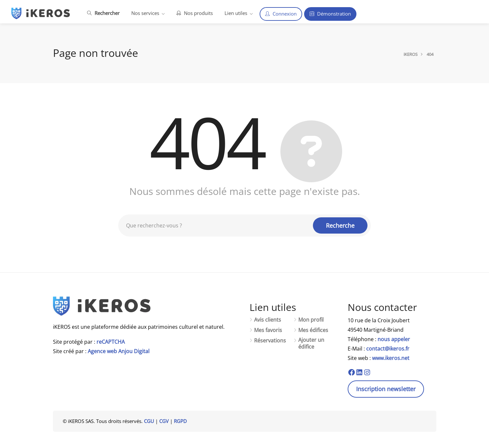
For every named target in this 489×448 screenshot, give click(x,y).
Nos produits (195, 13)
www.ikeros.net (391, 358)
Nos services (145, 13)
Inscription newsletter (386, 389)
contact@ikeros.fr (388, 349)
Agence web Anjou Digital (119, 351)
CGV (164, 421)
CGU (149, 421)
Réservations (270, 341)
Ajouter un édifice (311, 343)
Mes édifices (313, 330)
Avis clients (268, 320)
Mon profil (311, 320)
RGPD (180, 421)
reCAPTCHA (111, 342)
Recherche (340, 225)
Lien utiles (236, 13)
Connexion (281, 14)
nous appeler (394, 339)
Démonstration (330, 14)
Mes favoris (268, 330)
